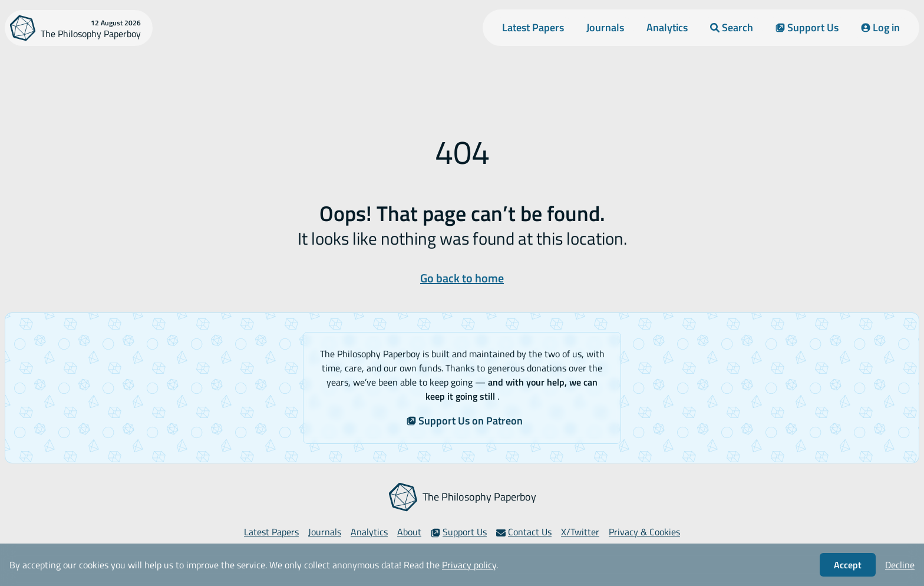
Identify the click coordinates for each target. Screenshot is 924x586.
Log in (880, 27)
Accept (848, 565)
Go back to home (462, 278)
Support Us (807, 27)
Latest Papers (533, 27)
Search (732, 27)
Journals (605, 27)
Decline (900, 565)
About (409, 532)
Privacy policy (469, 565)
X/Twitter (580, 532)
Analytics (667, 27)
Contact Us (524, 532)
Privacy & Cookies (644, 532)
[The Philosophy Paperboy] (79, 28)
